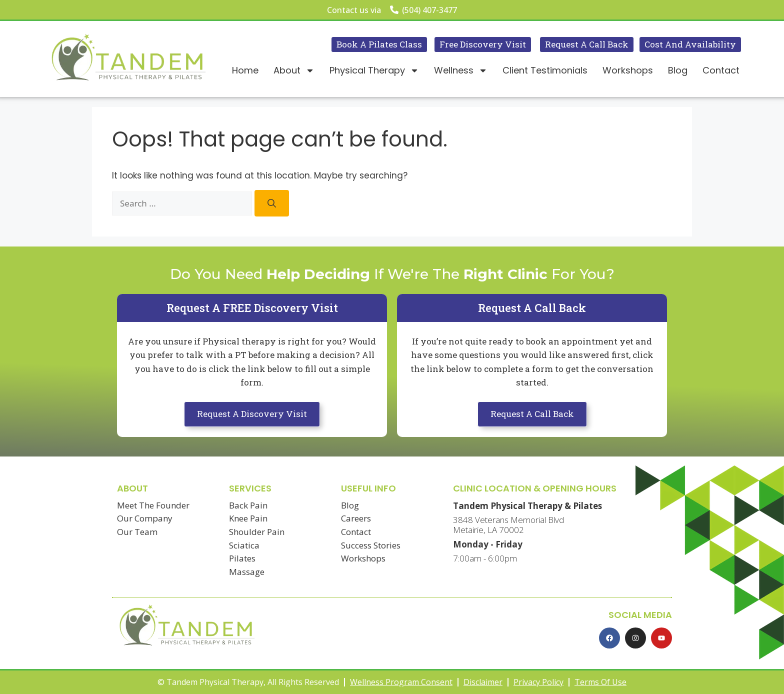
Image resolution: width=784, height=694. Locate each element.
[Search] (272, 203)
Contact (721, 70)
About (294, 70)
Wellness (461, 70)
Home (245, 70)
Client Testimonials (545, 70)
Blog (678, 70)
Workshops (628, 70)
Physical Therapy (374, 70)
